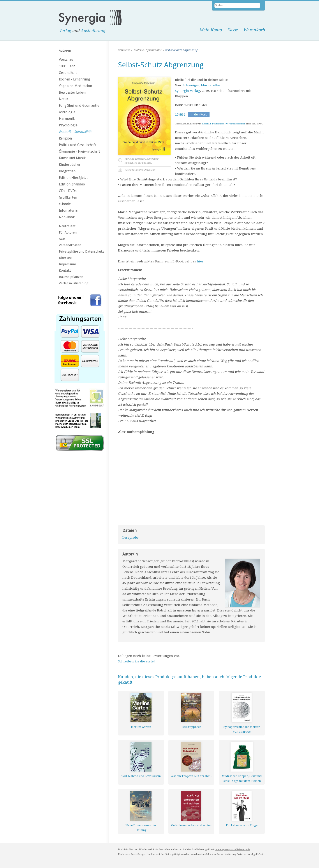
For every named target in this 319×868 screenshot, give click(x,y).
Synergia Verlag (188, 91)
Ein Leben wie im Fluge (242, 825)
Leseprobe (130, 538)
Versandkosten (70, 245)
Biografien (67, 171)
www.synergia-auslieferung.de (233, 850)
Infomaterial (69, 210)
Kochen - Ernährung (74, 79)
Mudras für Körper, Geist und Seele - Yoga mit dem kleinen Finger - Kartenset (242, 778)
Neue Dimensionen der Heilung (141, 828)
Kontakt (65, 271)
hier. (201, 261)
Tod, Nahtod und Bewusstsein (141, 776)
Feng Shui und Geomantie (79, 106)
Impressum (67, 264)
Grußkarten (68, 197)
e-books (65, 204)
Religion (65, 138)
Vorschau (66, 60)
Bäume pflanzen (71, 277)
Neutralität (67, 226)
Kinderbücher (70, 165)
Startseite (124, 50)
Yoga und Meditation (75, 86)
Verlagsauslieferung (74, 283)
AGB (62, 239)
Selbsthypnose (191, 727)
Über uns (66, 258)
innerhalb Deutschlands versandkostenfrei (223, 124)
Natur (64, 99)
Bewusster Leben (72, 92)
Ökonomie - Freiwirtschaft (79, 151)
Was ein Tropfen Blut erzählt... (191, 776)
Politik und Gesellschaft (78, 145)
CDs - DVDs (68, 191)
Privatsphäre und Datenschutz (81, 251)
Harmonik (67, 119)
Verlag (65, 31)
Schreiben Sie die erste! (136, 661)
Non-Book (67, 217)
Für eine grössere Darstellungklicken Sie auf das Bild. (141, 161)
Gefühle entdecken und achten (191, 825)
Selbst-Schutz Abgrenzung (181, 50)
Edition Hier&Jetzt (73, 178)
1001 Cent (67, 66)
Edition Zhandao (72, 184)
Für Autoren (68, 232)
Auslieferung (93, 31)
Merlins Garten (141, 727)
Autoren (65, 51)
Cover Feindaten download (140, 170)
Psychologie (68, 125)
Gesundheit (68, 73)
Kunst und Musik (72, 158)
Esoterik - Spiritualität (75, 132)
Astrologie (67, 112)
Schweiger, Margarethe (201, 85)
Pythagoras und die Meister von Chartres (242, 729)
